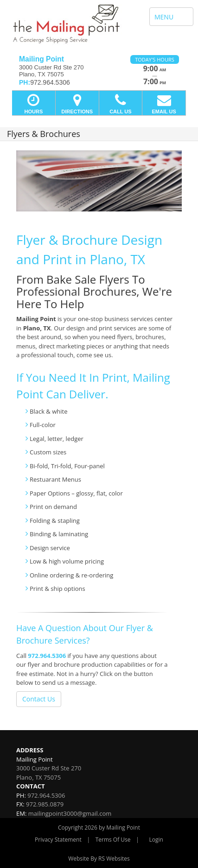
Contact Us (39, 699)
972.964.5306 (47, 656)
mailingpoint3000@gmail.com (70, 813)
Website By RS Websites (99, 859)
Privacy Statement (58, 840)
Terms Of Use (113, 840)
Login (156, 840)
